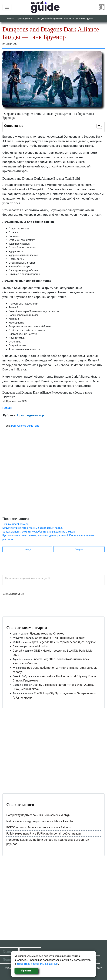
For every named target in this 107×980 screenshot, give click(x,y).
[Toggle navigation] (7, 7)
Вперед (79, 549)
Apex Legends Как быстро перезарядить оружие (64, 642)
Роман (7, 408)
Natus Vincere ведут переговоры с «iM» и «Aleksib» (40, 821)
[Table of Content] (99, 126)
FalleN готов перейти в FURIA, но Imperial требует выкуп (43, 834)
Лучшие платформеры (16, 524)
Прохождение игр (26, 18)
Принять (26, 971)
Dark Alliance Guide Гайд (25, 426)
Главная (10, 18)
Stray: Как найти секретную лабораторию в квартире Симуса (39, 532)
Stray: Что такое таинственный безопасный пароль (33, 528)
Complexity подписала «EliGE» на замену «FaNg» (38, 815)
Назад (27, 549)
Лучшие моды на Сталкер (47, 633)
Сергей (17, 651)
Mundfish (43, 646)
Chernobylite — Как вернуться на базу (60, 638)
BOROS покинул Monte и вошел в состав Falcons (39, 827)
